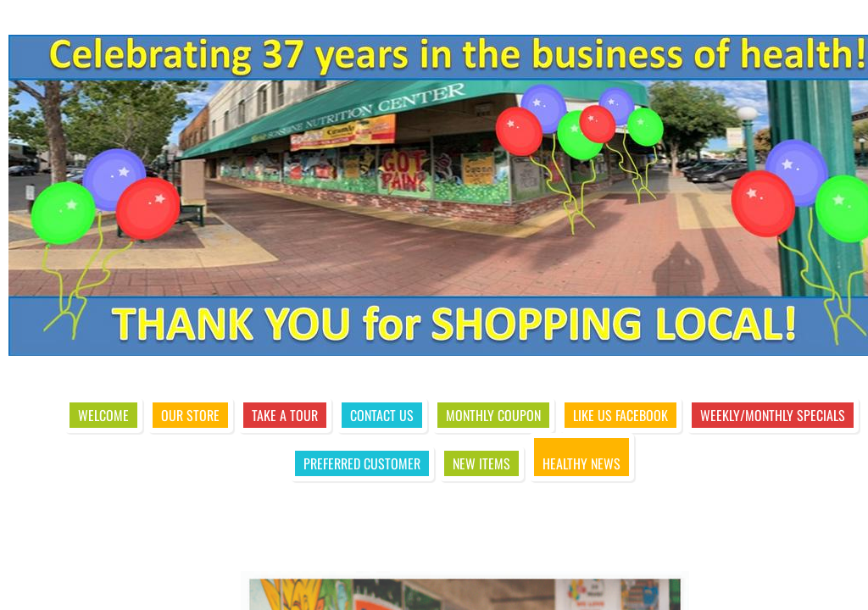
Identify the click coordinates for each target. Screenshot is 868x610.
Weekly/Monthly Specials (773, 415)
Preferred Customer (362, 463)
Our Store (190, 415)
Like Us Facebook (620, 415)
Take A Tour (285, 415)
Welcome (103, 415)
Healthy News (581, 463)
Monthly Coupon (493, 415)
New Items (481, 463)
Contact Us (382, 415)
